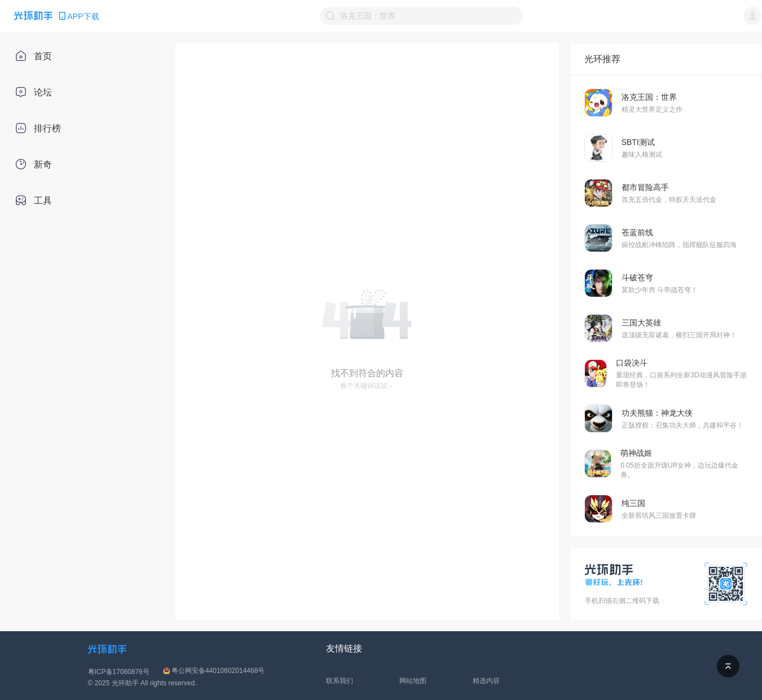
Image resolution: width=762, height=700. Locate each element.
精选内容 (486, 681)
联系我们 (340, 681)
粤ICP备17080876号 (119, 672)
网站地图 (413, 681)
